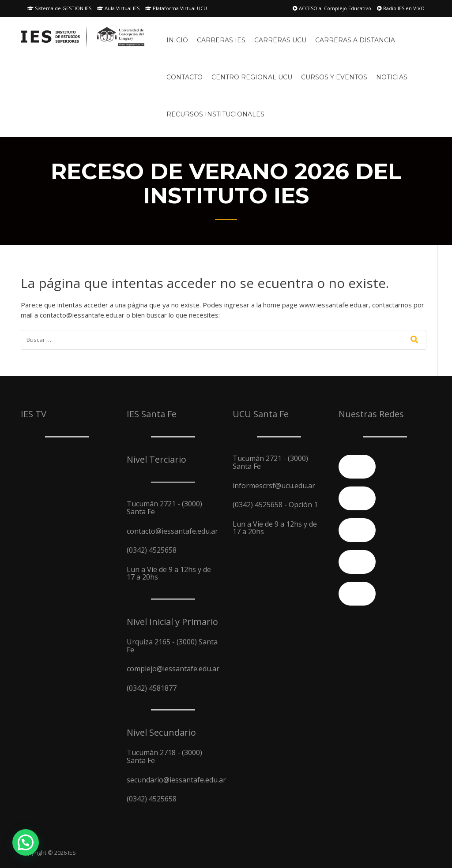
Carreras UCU (280, 40)
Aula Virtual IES (118, 8)
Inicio (177, 40)
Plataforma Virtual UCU (176, 8)
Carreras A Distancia (355, 40)
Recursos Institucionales (215, 114)
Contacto (185, 77)
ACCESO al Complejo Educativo (332, 8)
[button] (26, 842)
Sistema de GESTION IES (59, 8)
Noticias (392, 77)
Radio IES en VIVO (401, 8)
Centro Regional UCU (252, 77)
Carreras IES (221, 40)
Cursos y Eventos (334, 77)
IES (72, 853)
